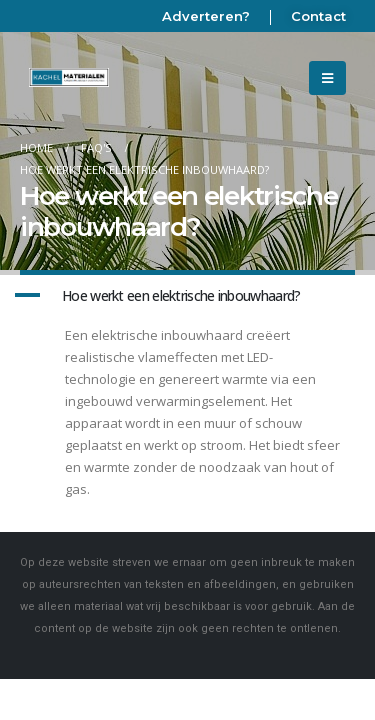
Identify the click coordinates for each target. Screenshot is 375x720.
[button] (187, 296)
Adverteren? (206, 16)
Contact (318, 16)
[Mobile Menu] (327, 78)
